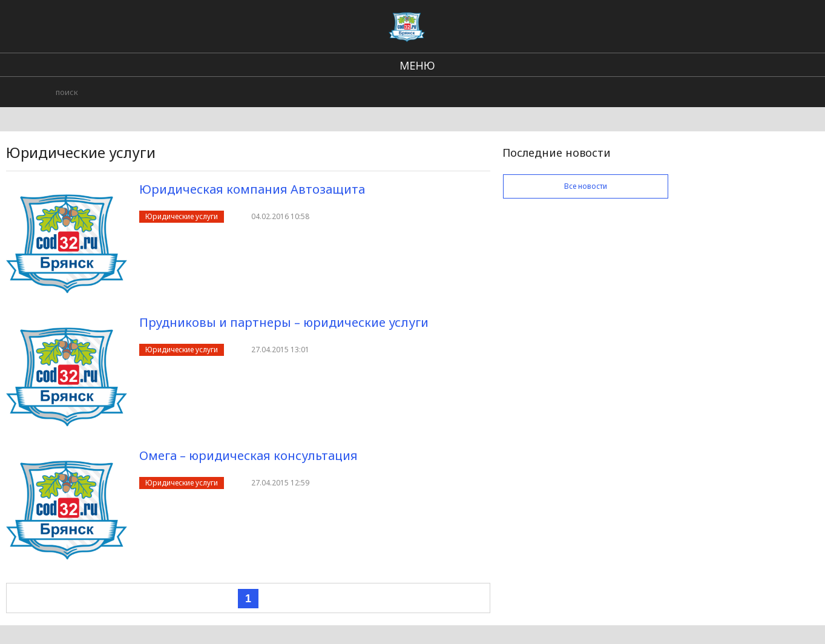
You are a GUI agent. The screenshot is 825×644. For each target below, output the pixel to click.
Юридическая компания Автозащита (252, 189)
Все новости (586, 186)
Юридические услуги (182, 216)
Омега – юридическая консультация (248, 455)
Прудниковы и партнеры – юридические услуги (284, 322)
